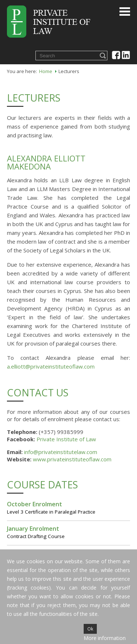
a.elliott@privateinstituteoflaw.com (51, 366)
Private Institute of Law (66, 439)
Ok (90, 629)
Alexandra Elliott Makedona (46, 162)
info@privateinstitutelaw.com (61, 452)
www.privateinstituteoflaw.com (72, 459)
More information (105, 638)
